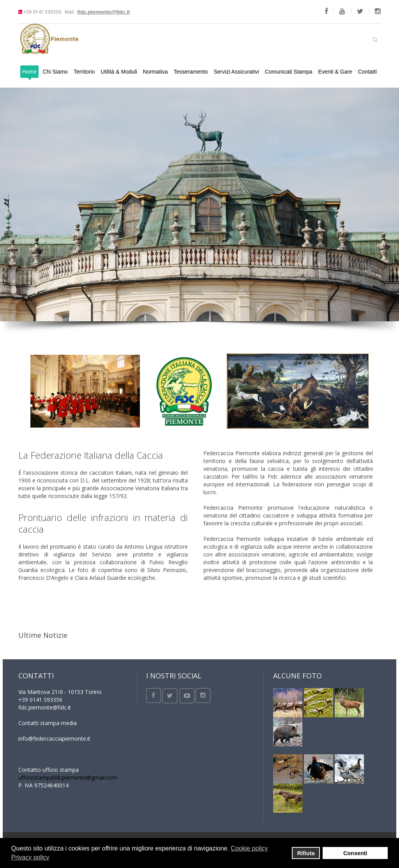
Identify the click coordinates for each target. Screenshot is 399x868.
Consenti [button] (355, 853)
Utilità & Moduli (119, 72)
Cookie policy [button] (249, 848)
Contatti (367, 72)
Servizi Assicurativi (237, 72)
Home (29, 72)
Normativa (155, 72)
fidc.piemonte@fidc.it (103, 12)
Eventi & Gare (335, 72)
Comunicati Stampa (288, 72)
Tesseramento (191, 72)
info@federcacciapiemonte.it (54, 739)
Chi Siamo (55, 72)
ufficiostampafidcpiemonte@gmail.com (68, 777)
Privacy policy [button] (30, 857)
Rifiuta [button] (306, 853)
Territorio (84, 72)
